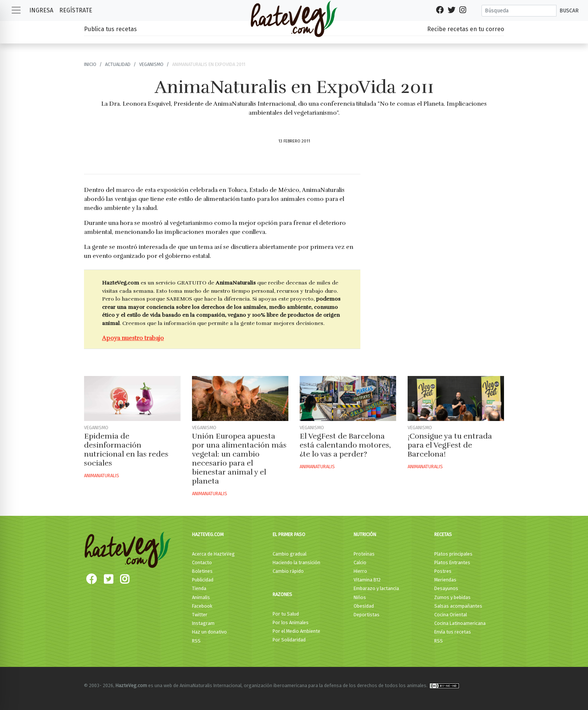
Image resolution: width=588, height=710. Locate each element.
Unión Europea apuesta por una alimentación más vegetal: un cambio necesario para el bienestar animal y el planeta (239, 459)
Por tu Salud (286, 614)
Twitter (200, 615)
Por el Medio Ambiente (296, 631)
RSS (196, 641)
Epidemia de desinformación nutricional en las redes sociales (126, 450)
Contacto (202, 562)
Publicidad (203, 580)
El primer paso (289, 534)
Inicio (90, 64)
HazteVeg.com (208, 534)
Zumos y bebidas (452, 597)
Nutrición (365, 534)
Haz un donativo (209, 632)
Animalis (201, 597)
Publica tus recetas (110, 29)
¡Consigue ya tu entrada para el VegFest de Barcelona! (450, 445)
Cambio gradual (289, 554)
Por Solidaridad (289, 640)
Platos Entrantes (452, 562)
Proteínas (364, 554)
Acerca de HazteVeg (213, 554)
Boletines (202, 571)
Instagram (203, 623)
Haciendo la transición (296, 562)
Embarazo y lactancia (376, 588)
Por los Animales (291, 622)
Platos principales (453, 554)
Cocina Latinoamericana (460, 623)
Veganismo (151, 64)
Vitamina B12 (367, 580)
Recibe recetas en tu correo (466, 29)
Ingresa (41, 10)
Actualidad (118, 64)
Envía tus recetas (453, 632)
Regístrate (76, 10)
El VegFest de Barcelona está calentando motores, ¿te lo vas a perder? (345, 445)
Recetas (443, 534)
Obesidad (364, 606)
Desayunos (446, 588)
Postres (443, 571)
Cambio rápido (288, 571)
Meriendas (445, 580)
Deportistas (367, 615)
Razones (282, 594)
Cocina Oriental (451, 615)
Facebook (202, 606)
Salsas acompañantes (458, 606)
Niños (360, 597)
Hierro (360, 571)
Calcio (360, 562)
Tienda (199, 588)
